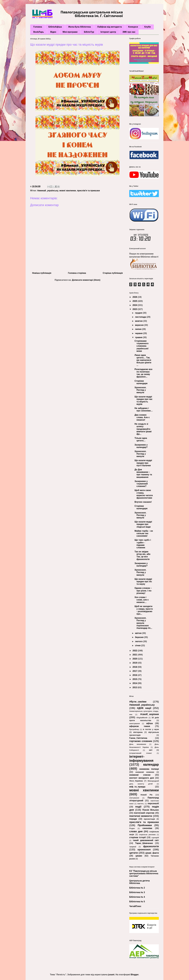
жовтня (139, 321)
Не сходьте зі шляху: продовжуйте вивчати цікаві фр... (143, 429)
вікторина (138, 732)
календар (151, 764)
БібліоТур (89, 32)
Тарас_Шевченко (144, 843)
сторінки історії (137, 837)
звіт (151, 750)
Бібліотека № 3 (137, 892)
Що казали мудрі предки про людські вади (143, 524)
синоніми (147, 828)
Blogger (135, 975)
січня (138, 645)
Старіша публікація (113, 273)
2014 (135, 683)
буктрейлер (134, 729)
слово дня (136, 831)
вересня (140, 325)
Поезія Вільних (151, 810)
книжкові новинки (145, 772)
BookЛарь (39, 32)
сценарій (155, 838)
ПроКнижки (145, 825)
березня (140, 637)
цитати (134, 853)
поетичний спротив (144, 813)
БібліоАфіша (55, 27)
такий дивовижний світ (146, 840)
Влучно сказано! (143, 502)
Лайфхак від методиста (110, 27)
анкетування (135, 723)
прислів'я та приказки (88, 191)
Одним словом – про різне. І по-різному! (143, 591)
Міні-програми (70, 32)
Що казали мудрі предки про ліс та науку (143, 582)
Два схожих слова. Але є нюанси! (142, 417)
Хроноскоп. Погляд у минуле (140, 390)
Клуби (148, 27)
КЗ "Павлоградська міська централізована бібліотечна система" (144, 873)
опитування (134, 798)
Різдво (132, 828)
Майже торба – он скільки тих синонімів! (144, 533)
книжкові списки (140, 775)
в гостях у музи (151, 729)
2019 (135, 663)
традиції (133, 847)
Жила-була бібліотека (80, 27)
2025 (135, 301)
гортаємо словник (141, 741)
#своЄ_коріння (150, 714)
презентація (149, 819)
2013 (135, 687)
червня (139, 333)
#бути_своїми (138, 702)
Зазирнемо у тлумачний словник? (141, 484)
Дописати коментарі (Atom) (86, 280)
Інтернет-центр (108, 32)
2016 (135, 675)
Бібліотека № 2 (137, 888)
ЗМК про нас (129, 32)
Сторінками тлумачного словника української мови (141, 346)
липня (139, 329)
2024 (135, 305)
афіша (149, 723)
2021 (135, 655)
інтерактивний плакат (141, 753)
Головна (38, 27)
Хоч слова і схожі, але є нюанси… (142, 600)
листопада (141, 317)
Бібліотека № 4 (137, 897)
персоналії (153, 803)
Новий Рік (146, 795)
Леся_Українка (136, 781)
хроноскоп (144, 849)
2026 (135, 297)
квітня (139, 633)
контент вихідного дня (142, 778)
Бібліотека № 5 (137, 902)
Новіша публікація (42, 273)
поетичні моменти (141, 816)
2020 (135, 659)
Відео (53, 32)
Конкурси (133, 27)
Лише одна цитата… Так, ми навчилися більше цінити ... (143, 360)
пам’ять (141, 804)
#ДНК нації (144, 708)
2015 (135, 679)
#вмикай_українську (48, 191)
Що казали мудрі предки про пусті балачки (143, 463)
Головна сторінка (77, 273)
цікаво (139, 856)
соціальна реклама (147, 835)
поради (133, 819)
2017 (135, 671)
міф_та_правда (137, 787)
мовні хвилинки (68, 191)
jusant (111, 975)
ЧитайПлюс (135, 906)
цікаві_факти (152, 853)
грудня (139, 313)
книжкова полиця (149, 769)
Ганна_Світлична (138, 738)
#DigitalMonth (142, 718)
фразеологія (151, 846)
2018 (135, 667)
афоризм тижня (140, 726)
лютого (139, 641)
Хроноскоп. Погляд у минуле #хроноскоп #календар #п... (143, 623)
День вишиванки (138, 744)
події (138, 807)
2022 (135, 651)
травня (139, 337)
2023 (135, 309)
